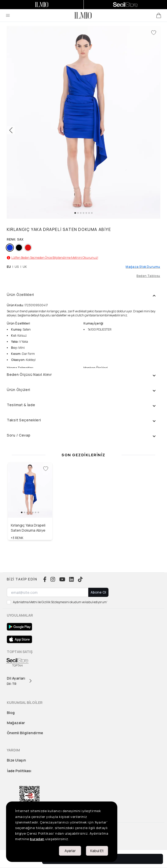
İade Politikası (19, 771)
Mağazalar (16, 723)
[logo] (83, 15)
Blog (11, 713)
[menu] (8, 15)
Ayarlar (70, 851)
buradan (37, 839)
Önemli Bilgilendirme (25, 733)
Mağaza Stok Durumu (143, 267)
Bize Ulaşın (16, 760)
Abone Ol (98, 592)
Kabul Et (97, 851)
